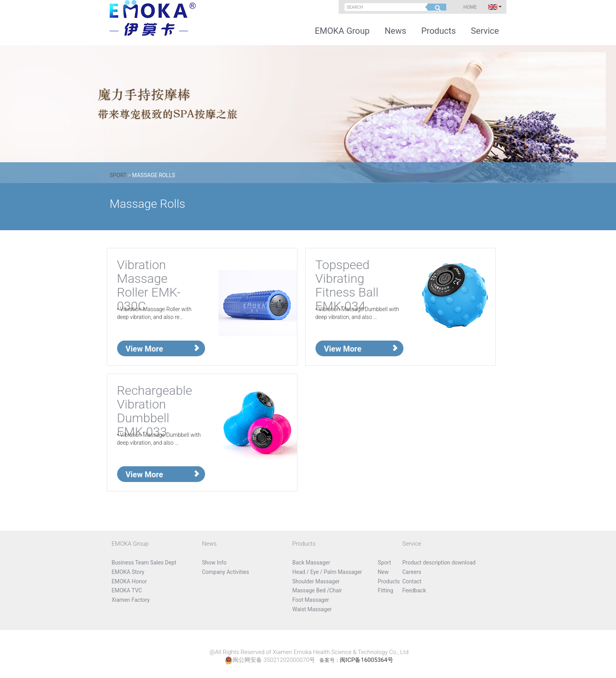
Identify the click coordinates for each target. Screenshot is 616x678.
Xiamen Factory (131, 600)
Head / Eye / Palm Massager (327, 572)
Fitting (386, 590)
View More (145, 349)
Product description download (439, 563)
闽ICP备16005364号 (367, 660)
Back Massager (311, 563)
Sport (119, 175)
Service (485, 31)
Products (438, 31)
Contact (412, 581)
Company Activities (225, 572)
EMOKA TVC (127, 590)
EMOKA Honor (129, 581)
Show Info (214, 563)
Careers (412, 572)
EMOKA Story (128, 572)
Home (470, 7)
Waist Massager (312, 609)
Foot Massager (311, 600)
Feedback (414, 590)
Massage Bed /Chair (317, 590)
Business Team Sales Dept (144, 563)
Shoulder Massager (316, 581)
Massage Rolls (154, 175)
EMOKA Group (342, 31)
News (395, 31)
